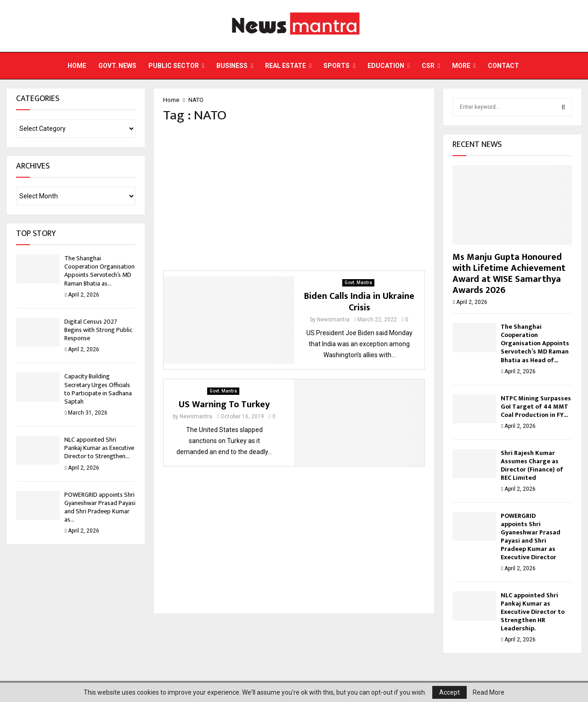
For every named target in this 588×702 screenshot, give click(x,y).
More (461, 66)
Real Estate (286, 66)
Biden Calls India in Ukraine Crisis (359, 302)
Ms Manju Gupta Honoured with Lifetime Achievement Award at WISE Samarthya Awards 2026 (509, 274)
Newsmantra (333, 320)
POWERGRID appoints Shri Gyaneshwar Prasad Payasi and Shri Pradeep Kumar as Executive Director (531, 536)
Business (232, 66)
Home (77, 66)
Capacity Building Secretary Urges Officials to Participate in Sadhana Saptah (98, 389)
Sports (336, 66)
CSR (428, 66)
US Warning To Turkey (224, 404)
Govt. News (117, 66)
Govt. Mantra (358, 283)
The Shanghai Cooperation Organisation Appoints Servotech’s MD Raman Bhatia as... (99, 271)
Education (386, 66)
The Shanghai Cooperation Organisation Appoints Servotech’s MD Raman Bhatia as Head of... (535, 343)
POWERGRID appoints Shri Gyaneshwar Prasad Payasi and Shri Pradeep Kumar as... (100, 507)
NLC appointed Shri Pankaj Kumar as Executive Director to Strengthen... (99, 448)
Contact (503, 66)
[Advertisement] (294, 197)
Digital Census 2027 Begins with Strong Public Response (98, 330)
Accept (449, 692)
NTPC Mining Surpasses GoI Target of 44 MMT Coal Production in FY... (536, 407)
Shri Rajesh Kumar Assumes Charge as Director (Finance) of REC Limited (532, 465)
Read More (489, 692)
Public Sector (174, 66)
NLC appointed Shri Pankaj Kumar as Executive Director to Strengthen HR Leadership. (533, 612)
